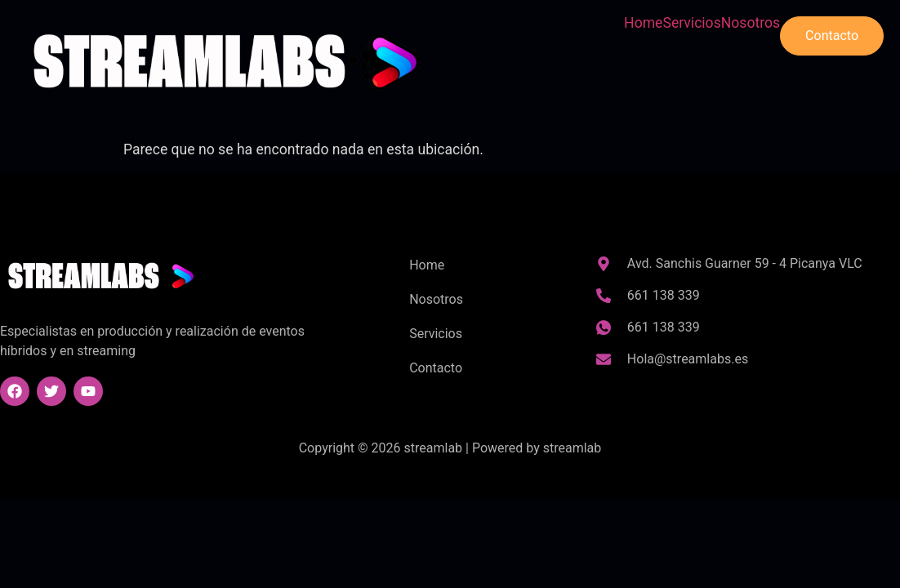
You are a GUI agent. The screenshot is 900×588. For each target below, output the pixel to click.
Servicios (691, 24)
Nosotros (751, 24)
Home (643, 24)
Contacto (832, 36)
